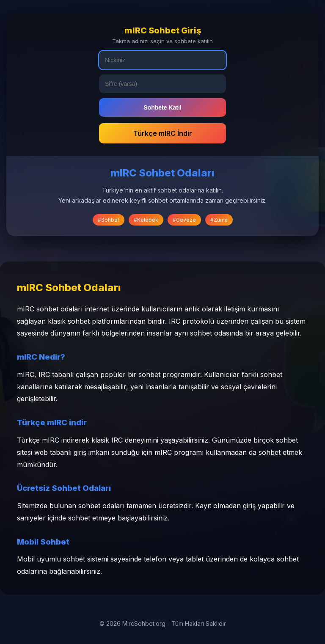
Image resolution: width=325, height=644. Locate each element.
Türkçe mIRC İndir (163, 133)
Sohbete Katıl (162, 107)
